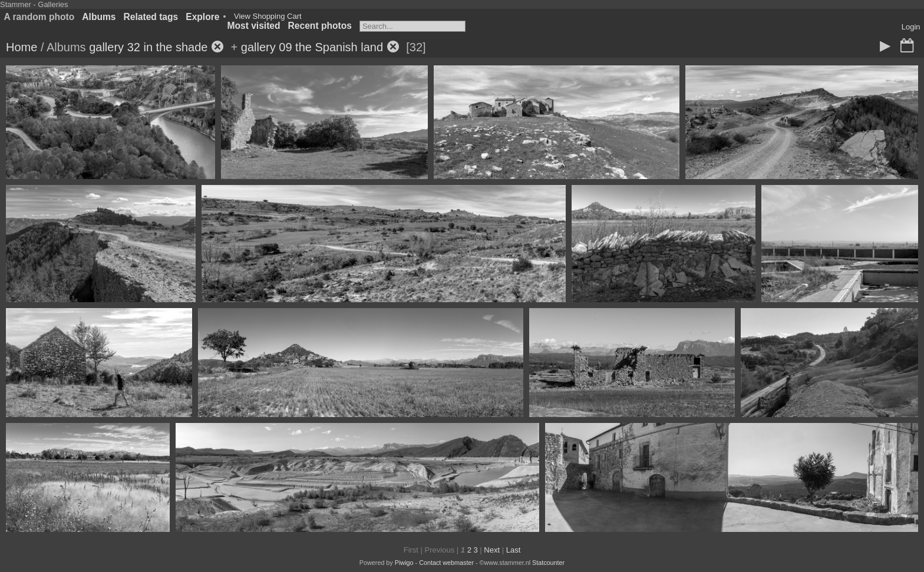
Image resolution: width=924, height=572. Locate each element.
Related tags (151, 17)
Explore (202, 17)
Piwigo (404, 563)
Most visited (253, 26)
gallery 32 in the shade (148, 47)
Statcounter (548, 563)
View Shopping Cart (268, 16)
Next (492, 550)
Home (22, 47)
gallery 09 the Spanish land (312, 47)
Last (514, 550)
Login (911, 27)
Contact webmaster (446, 563)
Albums (99, 17)
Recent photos (320, 26)
